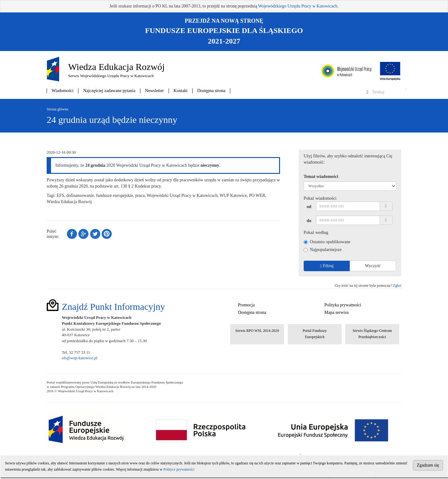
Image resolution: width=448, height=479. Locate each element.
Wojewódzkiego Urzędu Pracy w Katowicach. (298, 6)
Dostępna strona (211, 91)
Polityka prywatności (343, 305)
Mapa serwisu (337, 312)
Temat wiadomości (321, 177)
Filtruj (327, 266)
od (309, 207)
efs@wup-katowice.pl (80, 358)
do (309, 221)
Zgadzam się (428, 465)
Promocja (246, 305)
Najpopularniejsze (323, 250)
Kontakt (181, 91)
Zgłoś (397, 286)
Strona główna (58, 109)
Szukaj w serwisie (406, 89)
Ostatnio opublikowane (327, 242)
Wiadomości (63, 91)
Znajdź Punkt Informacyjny (114, 307)
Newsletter (154, 91)
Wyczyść (373, 266)
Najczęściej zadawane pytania (109, 91)
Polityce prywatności (179, 469)
